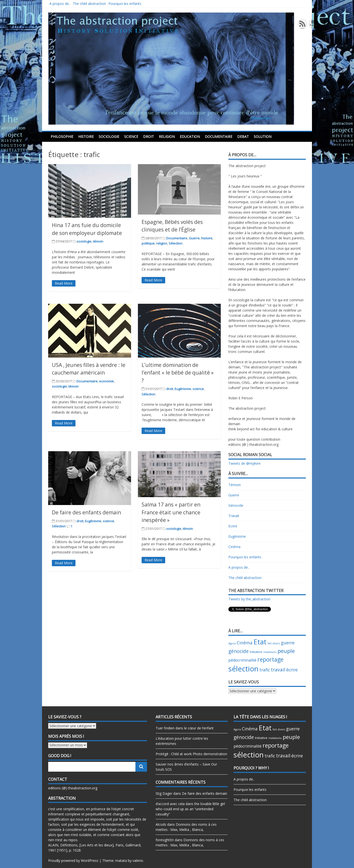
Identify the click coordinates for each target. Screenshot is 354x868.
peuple (286, 651)
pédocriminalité (242, 660)
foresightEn (165, 840)
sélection (243, 669)
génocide (239, 651)
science (131, 137)
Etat (260, 642)
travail (278, 670)
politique (148, 243)
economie (106, 381)
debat (243, 137)
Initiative (256, 652)
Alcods (161, 824)
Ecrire (233, 526)
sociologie (109, 137)
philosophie (62, 137)
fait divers (274, 643)
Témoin (235, 485)
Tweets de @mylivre (244, 463)
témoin (98, 241)
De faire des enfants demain (86, 512)
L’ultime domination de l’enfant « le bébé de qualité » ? (178, 373)
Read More (64, 283)
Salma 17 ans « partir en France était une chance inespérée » (171, 512)
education (190, 137)
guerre (288, 643)
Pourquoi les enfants (125, 4)
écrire (292, 670)
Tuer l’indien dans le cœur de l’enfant (185, 728)
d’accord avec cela (170, 804)
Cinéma (234, 547)
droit (148, 137)
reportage (270, 659)
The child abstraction (89, 4)
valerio (138, 861)
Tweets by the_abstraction (249, 599)
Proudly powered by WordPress (73, 861)
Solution (263, 137)
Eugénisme (183, 389)
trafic (265, 670)
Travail (234, 516)
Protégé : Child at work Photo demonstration (191, 754)
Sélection (176, 243)
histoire (86, 137)
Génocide (236, 505)
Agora (232, 643)
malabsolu (270, 652)
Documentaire (219, 137)
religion (167, 137)
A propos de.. (60, 4)
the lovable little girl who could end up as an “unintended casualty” (190, 809)
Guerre (194, 238)
